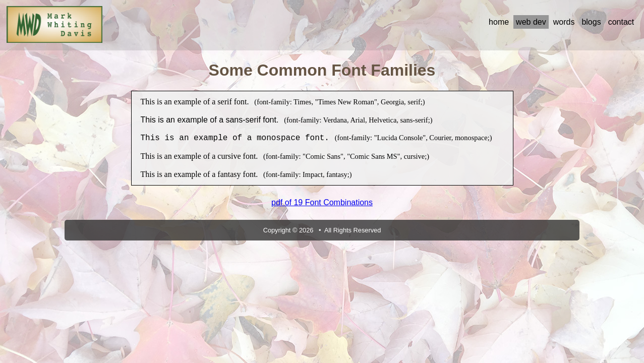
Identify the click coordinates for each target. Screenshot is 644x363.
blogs (591, 22)
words (564, 22)
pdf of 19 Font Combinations (322, 202)
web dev (531, 22)
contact (621, 22)
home (499, 22)
